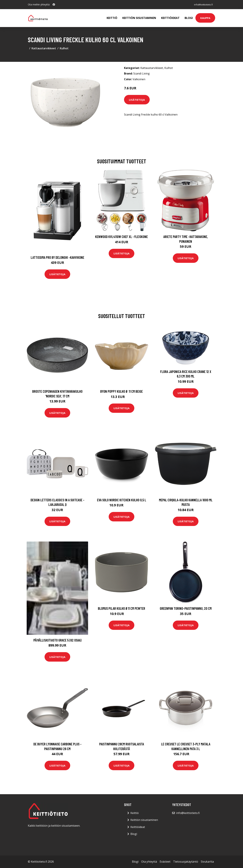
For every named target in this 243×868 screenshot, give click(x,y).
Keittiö (112, 18)
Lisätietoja (137, 100)
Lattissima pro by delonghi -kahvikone (57, 257)
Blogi (189, 18)
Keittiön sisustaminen (139, 18)
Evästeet (165, 862)
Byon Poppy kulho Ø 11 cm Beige (122, 391)
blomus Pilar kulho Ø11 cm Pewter (122, 608)
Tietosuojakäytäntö (186, 862)
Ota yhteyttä (149, 862)
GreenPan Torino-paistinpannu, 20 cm (186, 608)
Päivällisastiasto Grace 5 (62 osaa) (57, 640)
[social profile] (54, 5)
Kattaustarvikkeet (44, 48)
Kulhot (64, 48)
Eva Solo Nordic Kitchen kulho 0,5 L (122, 500)
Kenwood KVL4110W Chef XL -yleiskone (122, 237)
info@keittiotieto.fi (202, 4)
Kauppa (205, 18)
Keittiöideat (170, 18)
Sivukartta (207, 862)
